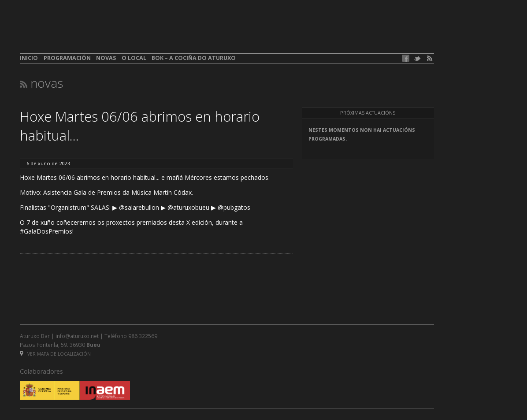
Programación (67, 58)
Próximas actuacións (368, 113)
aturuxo (84, 32)
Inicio (29, 58)
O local (134, 58)
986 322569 (143, 336)
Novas (106, 58)
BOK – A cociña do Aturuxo (194, 58)
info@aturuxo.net (77, 336)
